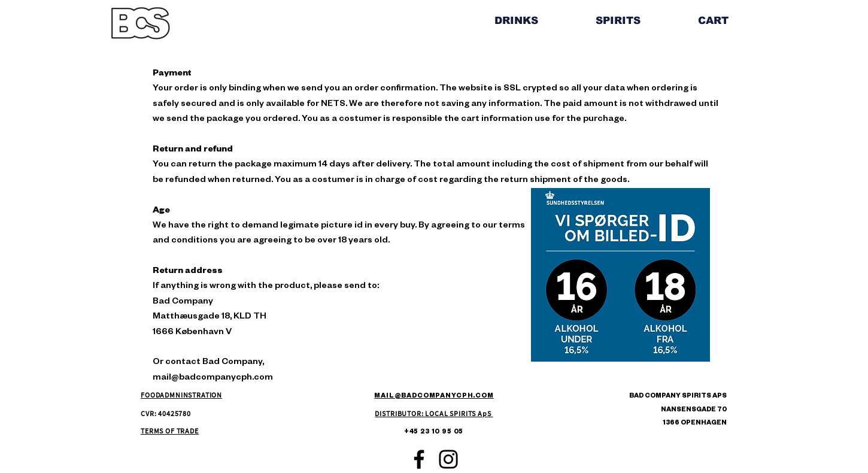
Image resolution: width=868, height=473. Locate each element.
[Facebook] (419, 459)
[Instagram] (448, 459)
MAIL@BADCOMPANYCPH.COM (434, 396)
